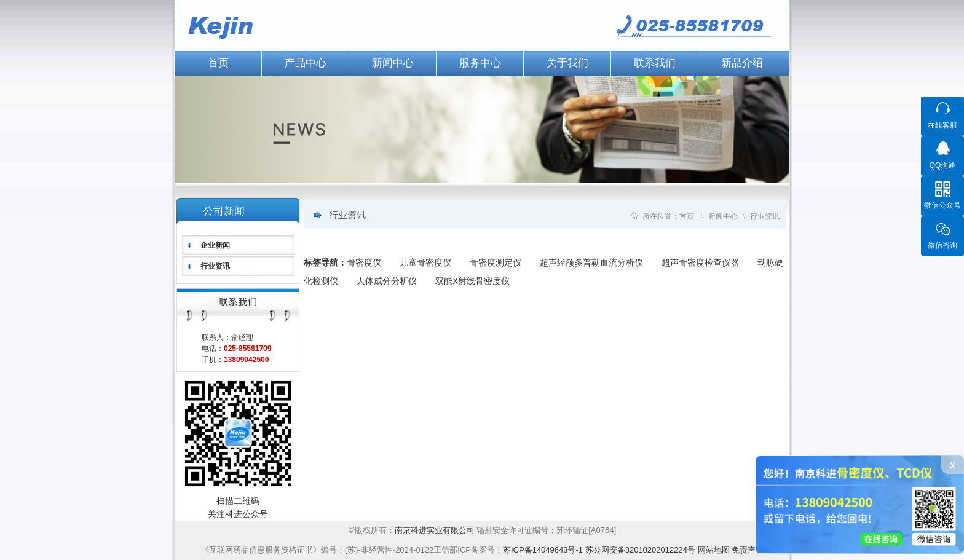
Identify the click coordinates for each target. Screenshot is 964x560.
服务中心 (480, 63)
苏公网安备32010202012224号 (640, 550)
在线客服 (942, 125)
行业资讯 (215, 266)
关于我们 (567, 63)
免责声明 (748, 550)
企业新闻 (215, 245)
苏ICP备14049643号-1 (543, 550)
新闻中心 (393, 63)
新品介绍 (742, 63)
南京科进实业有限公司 (436, 530)
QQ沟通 (943, 165)
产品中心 (306, 63)
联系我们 (655, 63)
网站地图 (714, 550)
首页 (218, 63)
